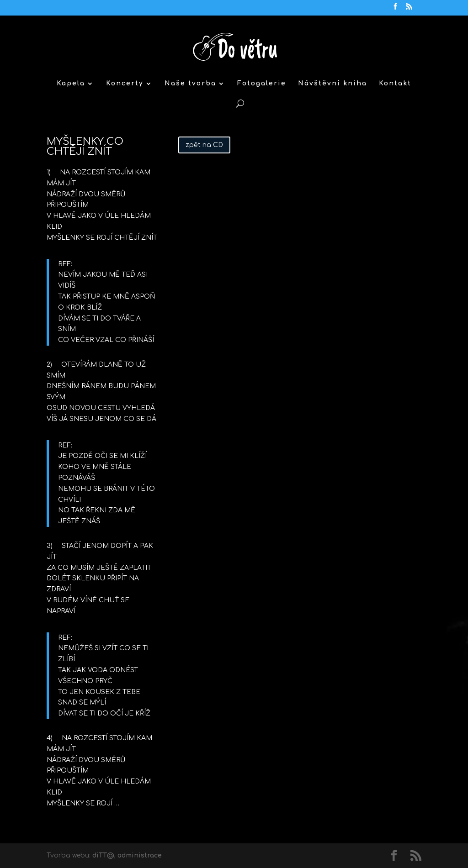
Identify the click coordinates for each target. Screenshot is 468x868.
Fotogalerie (262, 84)
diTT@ (103, 855)
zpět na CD (204, 145)
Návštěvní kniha (332, 84)
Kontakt (395, 84)
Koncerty (125, 84)
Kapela (71, 84)
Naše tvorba (190, 84)
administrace (140, 855)
